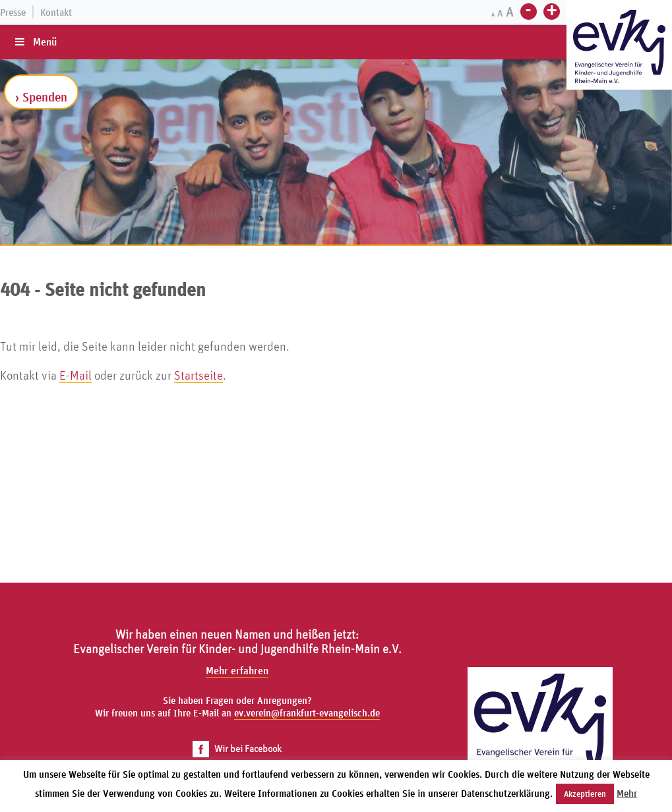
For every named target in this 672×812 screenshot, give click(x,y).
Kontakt (56, 12)
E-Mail (76, 375)
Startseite (199, 375)
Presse (13, 12)
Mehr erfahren (237, 670)
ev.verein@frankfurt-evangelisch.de (307, 713)
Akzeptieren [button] (585, 794)
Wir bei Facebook (237, 748)
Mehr (627, 793)
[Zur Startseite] (619, 46)
